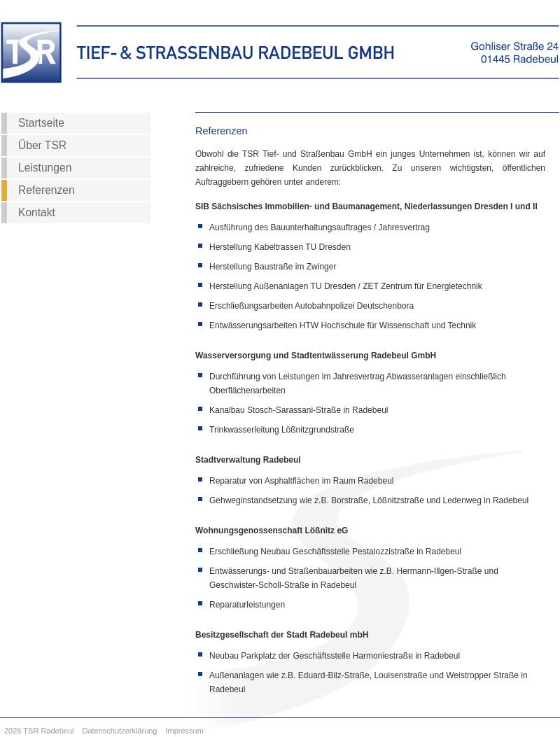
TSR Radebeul (48, 731)
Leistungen (45, 168)
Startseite (41, 123)
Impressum (185, 731)
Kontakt (37, 212)
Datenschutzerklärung (119, 731)
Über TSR (42, 145)
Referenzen (47, 190)
